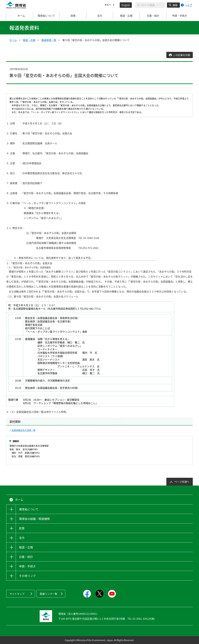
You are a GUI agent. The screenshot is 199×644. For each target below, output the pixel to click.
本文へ (108, 5)
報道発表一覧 (49, 40)
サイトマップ (17, 594)
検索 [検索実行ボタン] (175, 5)
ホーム (20, 16)
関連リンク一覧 (49, 594)
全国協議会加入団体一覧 (23, 430)
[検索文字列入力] (150, 5)
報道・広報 (29, 40)
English (126, 5)
